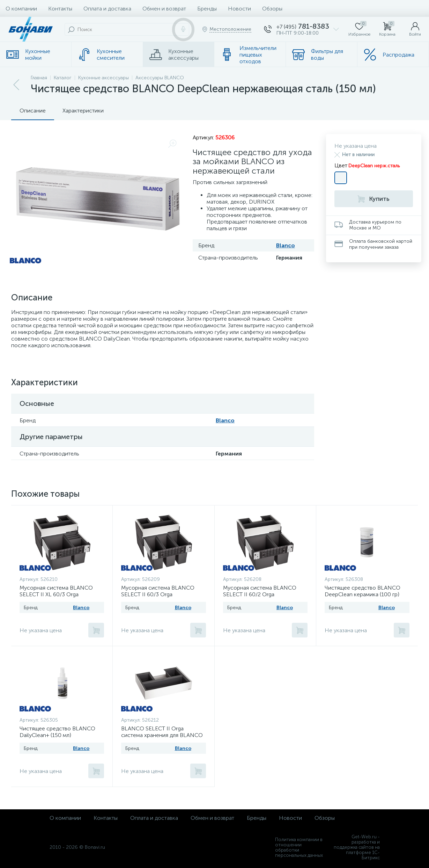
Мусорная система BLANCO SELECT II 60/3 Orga (158, 591)
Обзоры (272, 9)
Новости (239, 9)
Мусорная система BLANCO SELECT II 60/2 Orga (260, 591)
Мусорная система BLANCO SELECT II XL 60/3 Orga (56, 591)
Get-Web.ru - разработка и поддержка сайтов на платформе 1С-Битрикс (357, 847)
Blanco (286, 245)
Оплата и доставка (107, 9)
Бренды (207, 9)
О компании (21, 9)
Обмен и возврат (164, 9)
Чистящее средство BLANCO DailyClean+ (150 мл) (57, 732)
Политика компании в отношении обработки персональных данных (299, 847)
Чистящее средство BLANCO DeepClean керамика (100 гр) (363, 591)
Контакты (60, 9)
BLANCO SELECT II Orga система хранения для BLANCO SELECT (162, 735)
